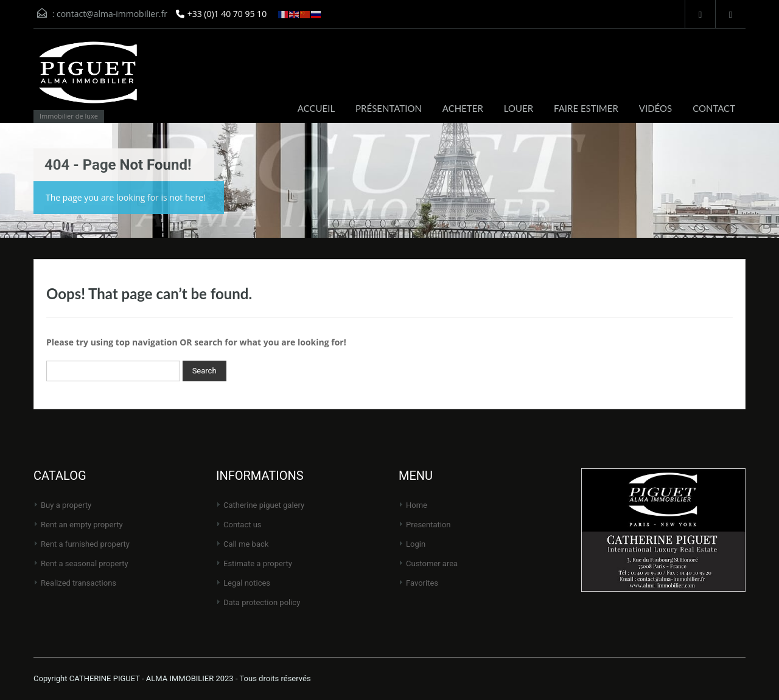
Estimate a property (258, 563)
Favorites (422, 583)
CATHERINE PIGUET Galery (264, 505)
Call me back (246, 544)
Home (417, 505)
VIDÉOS (655, 108)
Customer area (432, 563)
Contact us (243, 525)
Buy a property (66, 505)
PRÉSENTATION (389, 108)
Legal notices (247, 583)
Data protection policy (262, 602)
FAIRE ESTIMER (586, 108)
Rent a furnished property (85, 544)
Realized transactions (79, 583)
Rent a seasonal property (85, 563)
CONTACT (714, 108)
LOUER (519, 108)
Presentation (428, 525)
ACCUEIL (316, 108)
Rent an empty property (82, 525)
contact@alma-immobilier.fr (112, 14)
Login (416, 544)
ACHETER (463, 108)
